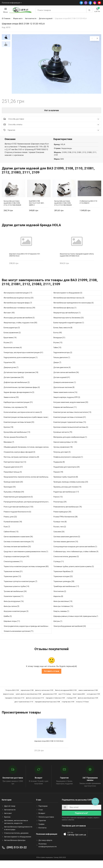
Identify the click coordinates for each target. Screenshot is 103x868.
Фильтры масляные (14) (63, 608)
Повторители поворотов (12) (15, 469)
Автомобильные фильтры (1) (65, 315)
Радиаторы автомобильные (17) (66, 499)
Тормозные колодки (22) (63, 583)
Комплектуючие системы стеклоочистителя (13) (72, 419)
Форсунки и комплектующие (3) (16, 618)
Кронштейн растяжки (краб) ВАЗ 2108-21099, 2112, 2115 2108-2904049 (12, 210)
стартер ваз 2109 (68, 709)
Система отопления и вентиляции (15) (19, 548)
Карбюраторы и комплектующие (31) (18, 409)
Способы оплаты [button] (52, 131)
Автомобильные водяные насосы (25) (19, 305)
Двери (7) (57, 369)
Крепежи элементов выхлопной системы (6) (71, 434)
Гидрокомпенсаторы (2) (63, 359)
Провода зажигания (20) (13, 489)
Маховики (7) (9, 449)
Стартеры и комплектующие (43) (16, 563)
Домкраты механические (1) (65, 389)
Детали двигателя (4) (62, 374)
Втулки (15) (58, 349)
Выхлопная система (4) (13, 354)
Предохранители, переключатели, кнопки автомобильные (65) (28, 484)
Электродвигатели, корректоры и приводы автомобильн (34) (28, 633)
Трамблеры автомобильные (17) (66, 593)
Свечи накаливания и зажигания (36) (18, 543)
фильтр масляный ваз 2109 (88, 705)
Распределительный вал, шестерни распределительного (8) (27, 509)
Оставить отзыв (51, 678)
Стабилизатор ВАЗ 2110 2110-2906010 (88, 209)
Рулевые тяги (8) (60, 529)
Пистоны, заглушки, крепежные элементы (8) (21, 464)
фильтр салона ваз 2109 (44, 697)
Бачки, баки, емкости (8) (63, 334)
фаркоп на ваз (9, 701)
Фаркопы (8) (58, 603)
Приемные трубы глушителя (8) (66, 484)
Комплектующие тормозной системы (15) (70, 429)
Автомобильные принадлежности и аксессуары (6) (74, 310)
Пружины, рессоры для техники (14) (67, 494)
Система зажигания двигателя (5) (67, 543)
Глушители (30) (10, 369)
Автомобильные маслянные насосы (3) (69, 305)
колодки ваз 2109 (93, 701)
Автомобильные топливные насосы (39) (19, 315)
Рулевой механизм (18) (13, 529)
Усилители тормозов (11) (14, 603)
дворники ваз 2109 (50, 701)
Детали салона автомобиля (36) (66, 379)
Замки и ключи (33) (11, 404)
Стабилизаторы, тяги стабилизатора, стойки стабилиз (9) (76, 558)
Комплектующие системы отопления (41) (70, 424)
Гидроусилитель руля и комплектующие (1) (21, 364)
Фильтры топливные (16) (63, 613)
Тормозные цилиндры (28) (64, 588)
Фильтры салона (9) (11, 613)
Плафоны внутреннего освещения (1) (68, 464)
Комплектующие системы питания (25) (19, 429)
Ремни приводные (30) (62, 519)
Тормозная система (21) (13, 578)
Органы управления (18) (63, 454)
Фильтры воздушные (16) (14, 608)
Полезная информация (11, 3)
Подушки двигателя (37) (13, 474)
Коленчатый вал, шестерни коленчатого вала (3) (23, 419)
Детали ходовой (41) (62, 384)
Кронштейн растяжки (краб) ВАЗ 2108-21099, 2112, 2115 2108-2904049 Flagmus (63, 210)
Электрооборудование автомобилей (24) (70, 633)
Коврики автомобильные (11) (65, 414)
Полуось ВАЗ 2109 (12, 697)
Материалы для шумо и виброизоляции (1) (70, 444)
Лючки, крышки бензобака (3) (15, 444)
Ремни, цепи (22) (10, 524)
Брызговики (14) (10, 344)
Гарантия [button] (52, 137)
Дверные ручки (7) (11, 374)
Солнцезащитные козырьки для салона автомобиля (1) (75, 553)
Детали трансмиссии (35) (14, 384)
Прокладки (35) (10, 494)
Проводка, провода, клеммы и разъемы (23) (71, 489)
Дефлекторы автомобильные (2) (17, 389)
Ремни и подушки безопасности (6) (17, 519)
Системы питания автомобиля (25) (17, 553)
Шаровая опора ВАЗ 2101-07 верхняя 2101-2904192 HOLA (25, 262)
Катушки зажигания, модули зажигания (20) (71, 409)
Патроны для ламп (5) (62, 459)
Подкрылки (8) (59, 469)
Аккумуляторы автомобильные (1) (67, 320)
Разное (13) (58, 504)
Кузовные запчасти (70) (63, 439)
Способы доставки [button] (52, 126)
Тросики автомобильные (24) (15, 598)
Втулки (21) (8, 349)
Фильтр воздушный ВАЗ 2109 (66, 697)
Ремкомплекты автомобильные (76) (68, 514)
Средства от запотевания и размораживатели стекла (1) (26, 558)
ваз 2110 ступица (65, 701)
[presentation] (92, 39)
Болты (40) (58, 339)
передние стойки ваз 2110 (15, 705)
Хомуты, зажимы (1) (61, 618)
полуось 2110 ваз (82, 709)
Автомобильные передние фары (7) (18, 310)
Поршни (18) (58, 479)
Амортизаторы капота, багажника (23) (69, 325)
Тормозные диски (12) (12, 583)
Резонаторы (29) (60, 509)
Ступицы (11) (59, 568)
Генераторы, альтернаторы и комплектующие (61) (23, 359)
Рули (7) (7, 534)
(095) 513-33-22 (14, 854)
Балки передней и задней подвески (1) (69, 329)
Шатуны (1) (58, 628)
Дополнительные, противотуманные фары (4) (22, 394)
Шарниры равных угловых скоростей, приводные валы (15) (77, 623)
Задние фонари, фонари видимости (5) (19, 399)
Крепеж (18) (8, 434)
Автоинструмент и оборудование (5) (68, 300)
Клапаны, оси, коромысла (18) (15, 414)
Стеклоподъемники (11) (13, 568)
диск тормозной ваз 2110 (24, 709)
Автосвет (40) (9, 320)
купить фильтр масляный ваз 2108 (28, 701)
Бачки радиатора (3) (12, 334)
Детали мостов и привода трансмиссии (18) (21, 379)
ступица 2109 (71, 705)
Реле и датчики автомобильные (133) (18, 514)
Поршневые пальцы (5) (13, 479)
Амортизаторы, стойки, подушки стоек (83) (20, 329)
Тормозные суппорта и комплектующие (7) (20, 588)
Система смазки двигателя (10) (66, 548)
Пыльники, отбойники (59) (14, 499)
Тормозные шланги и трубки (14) (16, 593)
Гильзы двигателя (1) (62, 364)
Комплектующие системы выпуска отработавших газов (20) (27, 424)
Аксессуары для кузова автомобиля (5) (19, 325)
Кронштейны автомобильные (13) (17, 439)
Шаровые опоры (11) (12, 628)
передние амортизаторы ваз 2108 (47, 709)
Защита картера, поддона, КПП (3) (67, 404)
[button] (75, 841)
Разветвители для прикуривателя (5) (18, 504)
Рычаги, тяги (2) (60, 534)
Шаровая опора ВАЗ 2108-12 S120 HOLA (49, 748)
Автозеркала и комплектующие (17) (18, 300)
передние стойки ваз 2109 (55, 705)
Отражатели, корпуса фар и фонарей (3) (19, 459)
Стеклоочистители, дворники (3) (66, 563)
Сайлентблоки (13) (11, 539)
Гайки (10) (57, 354)
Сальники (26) (59, 539)
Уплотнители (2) (60, 598)
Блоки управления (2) (12, 339)
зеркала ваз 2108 (27, 697)
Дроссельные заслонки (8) (64, 394)
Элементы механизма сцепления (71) (19, 638)
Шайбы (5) (8, 623)
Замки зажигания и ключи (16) (65, 399)
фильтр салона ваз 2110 (35, 705)
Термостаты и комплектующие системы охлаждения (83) (26, 573)
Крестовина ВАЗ (79, 701)
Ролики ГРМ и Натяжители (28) (66, 524)
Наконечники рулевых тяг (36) (65, 449)
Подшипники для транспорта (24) (67, 474)
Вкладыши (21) (59, 344)
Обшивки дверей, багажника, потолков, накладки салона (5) (27, 454)
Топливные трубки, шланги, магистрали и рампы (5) (74, 573)
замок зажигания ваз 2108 (88, 697)
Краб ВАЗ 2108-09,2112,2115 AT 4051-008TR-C (37, 210)
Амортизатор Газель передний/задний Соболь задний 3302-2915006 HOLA (77, 262)
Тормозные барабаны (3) (63, 578)
